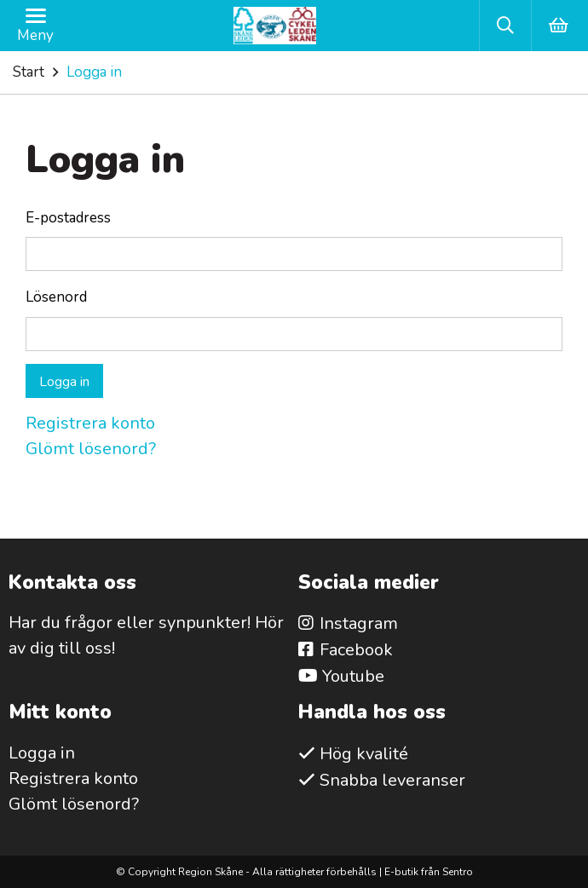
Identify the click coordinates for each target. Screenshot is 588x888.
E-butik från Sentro (429, 872)
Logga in (64, 382)
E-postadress (68, 218)
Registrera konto (90, 423)
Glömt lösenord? (91, 449)
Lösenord (56, 297)
